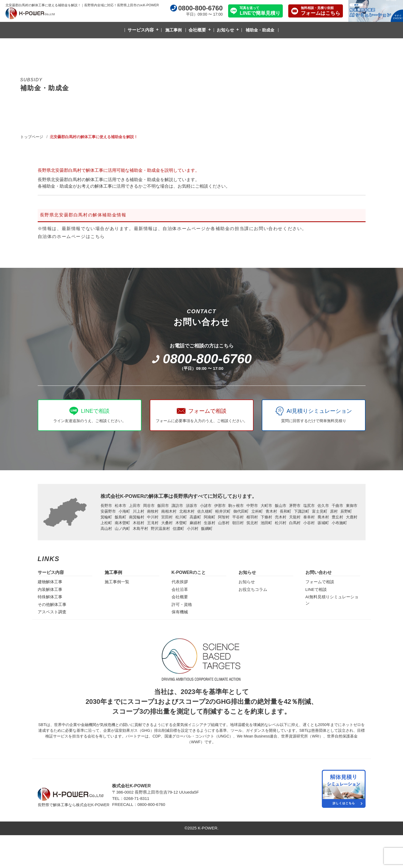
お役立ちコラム (253, 589)
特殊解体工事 (50, 597)
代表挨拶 (180, 582)
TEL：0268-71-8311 (131, 798)
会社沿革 (180, 589)
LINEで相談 (316, 589)
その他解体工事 (52, 604)
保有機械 (180, 612)
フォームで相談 (320, 582)
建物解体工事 (50, 582)
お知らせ (225, 30)
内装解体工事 (50, 589)
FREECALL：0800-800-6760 (139, 804)
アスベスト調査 (52, 612)
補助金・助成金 (260, 30)
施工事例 (173, 30)
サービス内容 (141, 30)
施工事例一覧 (117, 582)
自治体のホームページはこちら (71, 236)
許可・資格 (182, 604)
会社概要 (197, 30)
